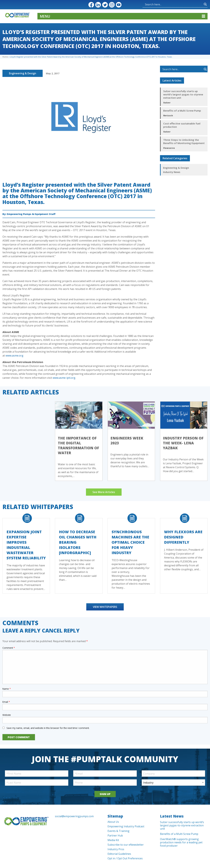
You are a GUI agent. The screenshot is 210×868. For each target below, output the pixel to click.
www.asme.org (14, 356)
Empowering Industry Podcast (126, 826)
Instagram (112, 5)
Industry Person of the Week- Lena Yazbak (183, 443)
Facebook (91, 5)
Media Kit (113, 840)
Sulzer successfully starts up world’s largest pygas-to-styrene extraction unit (183, 94)
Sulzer (167, 103)
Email (6, 702)
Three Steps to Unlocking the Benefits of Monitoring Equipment (184, 141)
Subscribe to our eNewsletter (126, 845)
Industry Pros (116, 849)
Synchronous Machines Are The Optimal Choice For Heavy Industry (130, 542)
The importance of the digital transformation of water (78, 445)
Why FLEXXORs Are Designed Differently (183, 537)
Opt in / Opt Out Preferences (125, 858)
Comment (9, 648)
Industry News (172, 172)
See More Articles (104, 492)
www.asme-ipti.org (64, 378)
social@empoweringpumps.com (74, 816)
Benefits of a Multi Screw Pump (182, 111)
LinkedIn (98, 5)
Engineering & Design (23, 73)
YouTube (119, 5)
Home (5, 57)
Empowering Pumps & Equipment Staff (31, 214)
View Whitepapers (105, 607)
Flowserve (169, 148)
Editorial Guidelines (119, 854)
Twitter (105, 5)
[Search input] (159, 4)
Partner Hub (115, 836)
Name (7, 689)
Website (7, 715)
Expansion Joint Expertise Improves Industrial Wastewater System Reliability (26, 545)
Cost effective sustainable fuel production (182, 125)
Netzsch (168, 115)
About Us (113, 822)
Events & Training (118, 831)
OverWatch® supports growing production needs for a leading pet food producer (181, 842)
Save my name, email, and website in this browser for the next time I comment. (48, 728)
